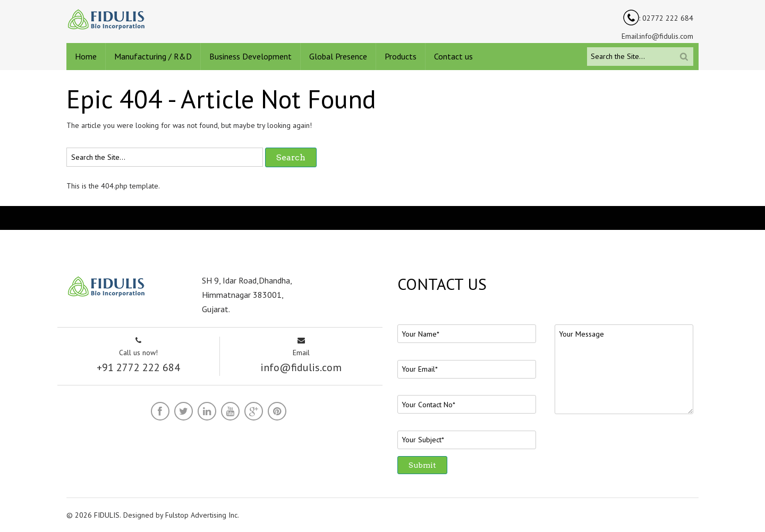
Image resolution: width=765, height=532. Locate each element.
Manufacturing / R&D (153, 56)
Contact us (453, 56)
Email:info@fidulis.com (657, 36)
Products (401, 56)
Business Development (250, 56)
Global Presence (338, 56)
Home (86, 56)
